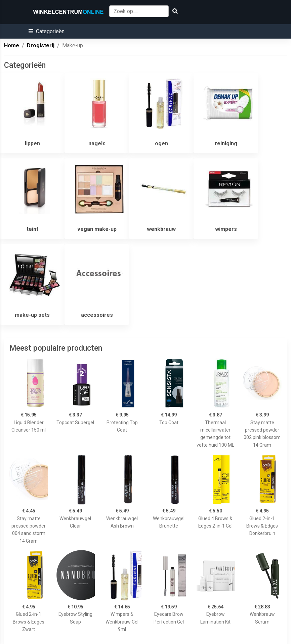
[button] (47, 31)
